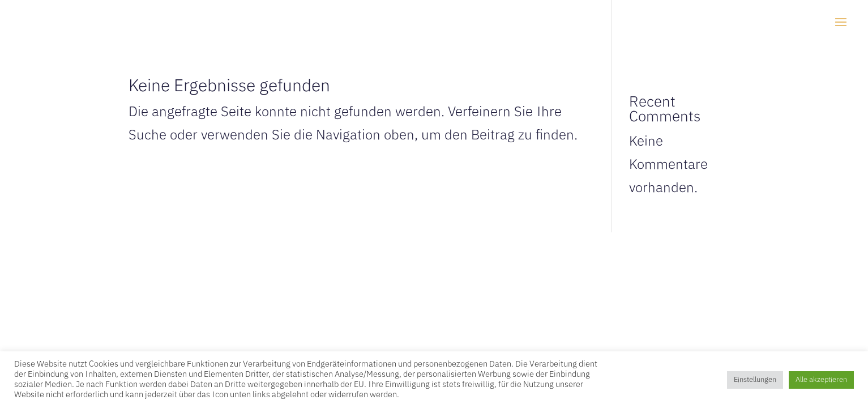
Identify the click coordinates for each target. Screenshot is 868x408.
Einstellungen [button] (755, 380)
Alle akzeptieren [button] (821, 380)
